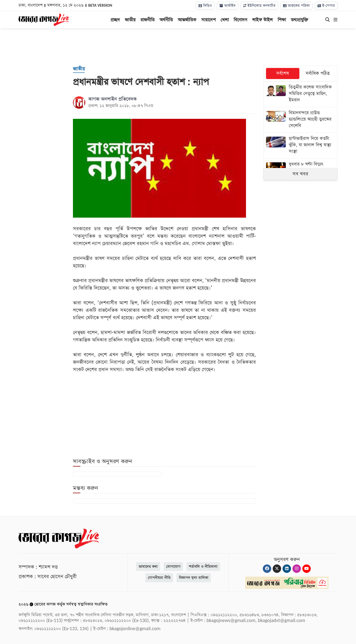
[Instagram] (297, 569)
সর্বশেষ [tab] (283, 73)
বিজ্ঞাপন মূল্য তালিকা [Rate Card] (194, 578)
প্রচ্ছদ (115, 20)
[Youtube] (307, 569)
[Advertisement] (178, 47)
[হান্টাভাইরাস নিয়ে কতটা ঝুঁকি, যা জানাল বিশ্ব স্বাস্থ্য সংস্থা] (300, 146)
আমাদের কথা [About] (148, 567)
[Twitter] (277, 569)
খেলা (225, 20)
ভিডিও (205, 6)
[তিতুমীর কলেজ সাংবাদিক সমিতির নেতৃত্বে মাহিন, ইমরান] (300, 94)
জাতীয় (130, 20)
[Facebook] (267, 569)
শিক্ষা (282, 20)
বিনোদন (240, 20)
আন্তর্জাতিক (187, 20)
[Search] (328, 20)
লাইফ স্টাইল (262, 20)
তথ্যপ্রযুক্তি (300, 20)
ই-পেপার (326, 6)
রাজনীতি (147, 20)
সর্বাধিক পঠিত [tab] (318, 73)
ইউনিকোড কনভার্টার (259, 6)
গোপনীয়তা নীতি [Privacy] (159, 578)
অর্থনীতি (166, 20)
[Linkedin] (287, 569)
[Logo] (44, 19)
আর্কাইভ (228, 6)
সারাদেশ (208, 20)
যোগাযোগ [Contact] (173, 567)
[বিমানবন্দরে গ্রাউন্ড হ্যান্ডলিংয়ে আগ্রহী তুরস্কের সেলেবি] (300, 120)
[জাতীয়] (79, 69)
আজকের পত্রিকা (296, 6)
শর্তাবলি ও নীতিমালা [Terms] (203, 567)
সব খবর (300, 174)
